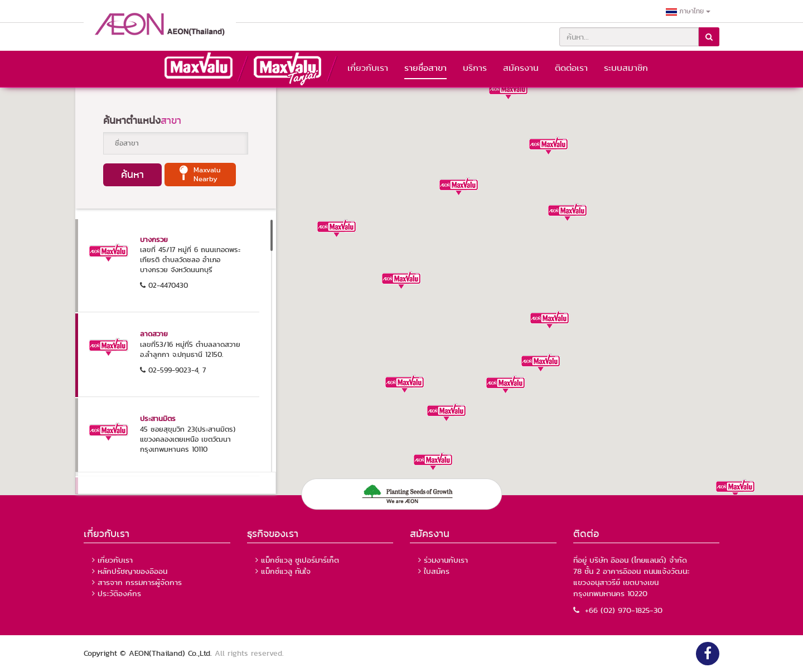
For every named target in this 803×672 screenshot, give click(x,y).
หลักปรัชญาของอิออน (132, 571)
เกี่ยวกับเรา (368, 68)
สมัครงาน (521, 68)
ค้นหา (132, 175)
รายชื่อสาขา (425, 68)
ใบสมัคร (437, 571)
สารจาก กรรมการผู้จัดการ (140, 582)
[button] (549, 142)
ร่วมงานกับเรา (446, 560)
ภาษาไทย (688, 11)
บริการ (475, 68)
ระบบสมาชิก (626, 68)
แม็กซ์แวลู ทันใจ (286, 571)
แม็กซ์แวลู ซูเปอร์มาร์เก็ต (300, 560)
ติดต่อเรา (571, 68)
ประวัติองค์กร (119, 593)
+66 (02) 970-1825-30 (618, 610)
